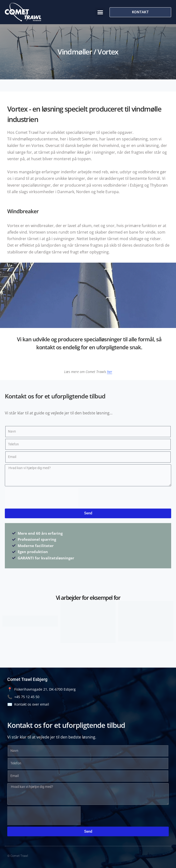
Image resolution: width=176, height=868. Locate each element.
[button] (100, 12)
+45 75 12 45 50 (23, 697)
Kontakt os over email (28, 704)
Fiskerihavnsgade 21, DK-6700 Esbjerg (41, 689)
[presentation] (42, 497)
